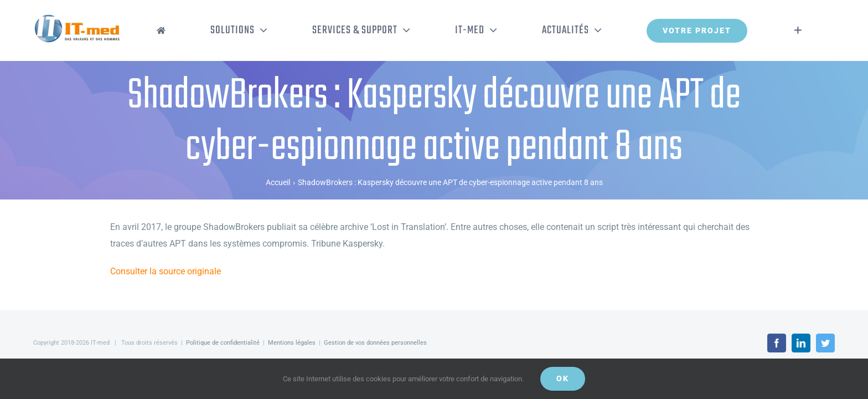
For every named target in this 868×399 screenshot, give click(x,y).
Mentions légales (292, 343)
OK (563, 378)
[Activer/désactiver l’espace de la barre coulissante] (815, 30)
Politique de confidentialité (223, 343)
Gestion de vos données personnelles (375, 343)
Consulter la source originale (166, 271)
